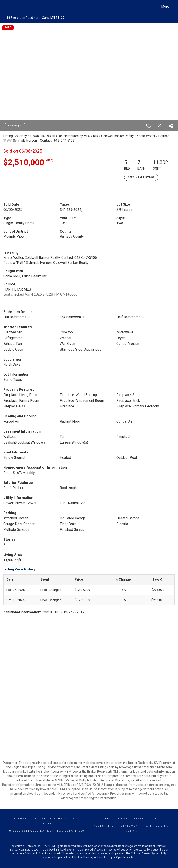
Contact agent (15, 126)
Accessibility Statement (117, 826)
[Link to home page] (9, 7)
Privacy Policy (146, 819)
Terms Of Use (115, 819)
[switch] (149, 126)
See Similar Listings (141, 177)
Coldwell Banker (30, 819)
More (165, 6)
